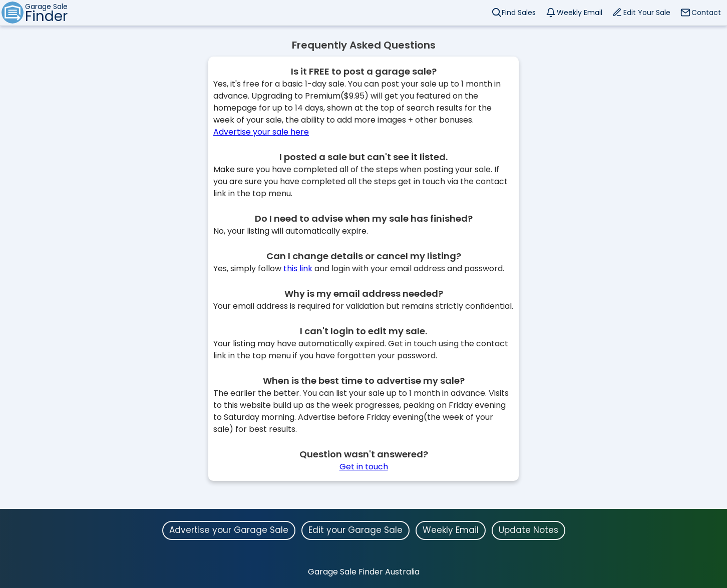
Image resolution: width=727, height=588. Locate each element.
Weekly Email (580, 13)
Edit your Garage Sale (355, 530)
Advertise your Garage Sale (229, 530)
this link (298, 268)
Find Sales (519, 13)
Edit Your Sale (647, 13)
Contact (706, 13)
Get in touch (364, 467)
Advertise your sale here (261, 132)
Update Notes (528, 530)
